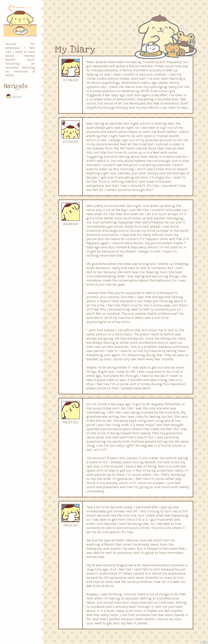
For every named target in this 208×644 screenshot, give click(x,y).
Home (17, 97)
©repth (204, 642)
